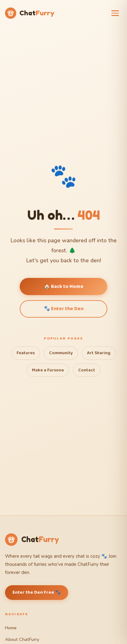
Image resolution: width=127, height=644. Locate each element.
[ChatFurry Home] (30, 13)
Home (11, 628)
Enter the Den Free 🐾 (37, 592)
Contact (87, 370)
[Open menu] (116, 13)
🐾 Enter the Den (64, 309)
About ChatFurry (22, 639)
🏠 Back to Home (64, 287)
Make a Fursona (48, 370)
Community (61, 353)
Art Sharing (99, 353)
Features (26, 353)
